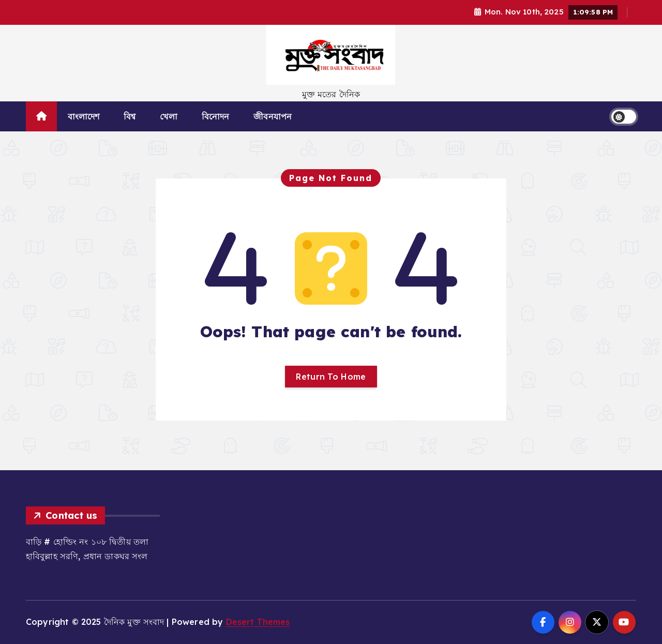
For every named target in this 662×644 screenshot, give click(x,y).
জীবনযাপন (273, 116)
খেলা (169, 116)
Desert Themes (258, 622)
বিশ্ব (130, 116)
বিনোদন (216, 116)
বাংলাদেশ (84, 116)
